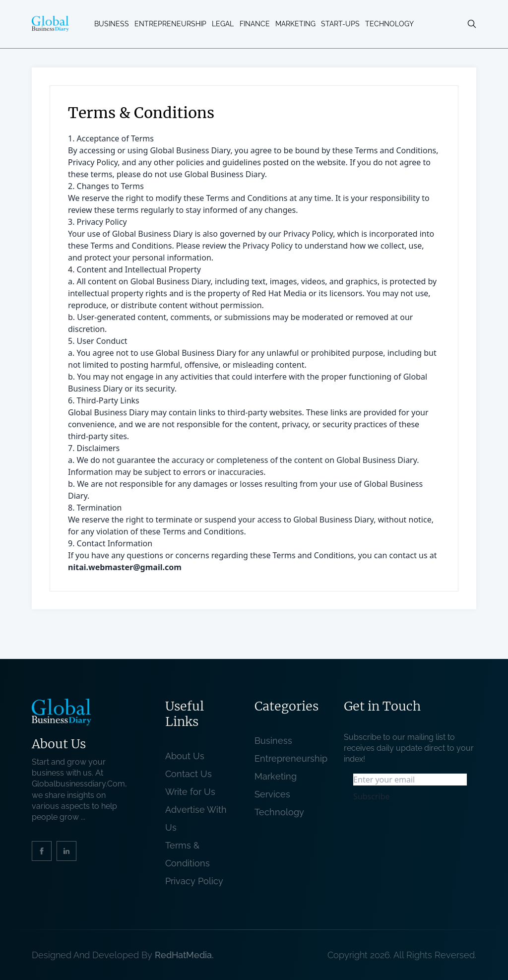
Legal (223, 24)
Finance (255, 24)
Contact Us (189, 774)
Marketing (295, 24)
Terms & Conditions (190, 854)
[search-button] (472, 24)
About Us (185, 756)
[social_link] (42, 851)
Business (112, 24)
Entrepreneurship (170, 24)
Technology (389, 24)
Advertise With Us (196, 818)
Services (272, 794)
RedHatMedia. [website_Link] (184, 955)
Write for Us (190, 792)
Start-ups (340, 24)
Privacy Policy (194, 881)
